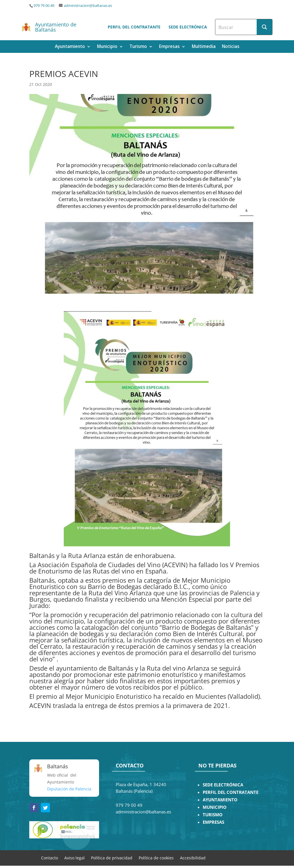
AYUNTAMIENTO (220, 800)
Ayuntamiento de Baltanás (56, 27)
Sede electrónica (188, 27)
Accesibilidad (193, 858)
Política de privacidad (112, 858)
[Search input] (236, 27)
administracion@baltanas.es (88, 6)
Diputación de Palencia (69, 789)
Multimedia (204, 47)
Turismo (138, 47)
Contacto (50, 858)
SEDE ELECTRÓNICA (223, 785)
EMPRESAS (213, 822)
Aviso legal (75, 858)
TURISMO (213, 815)
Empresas (169, 47)
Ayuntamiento (70, 47)
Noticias (231, 47)
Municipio (107, 47)
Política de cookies (156, 858)
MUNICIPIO (215, 807)
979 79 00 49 (44, 6)
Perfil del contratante (134, 27)
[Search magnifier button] (264, 27)
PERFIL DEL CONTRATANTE (231, 792)
